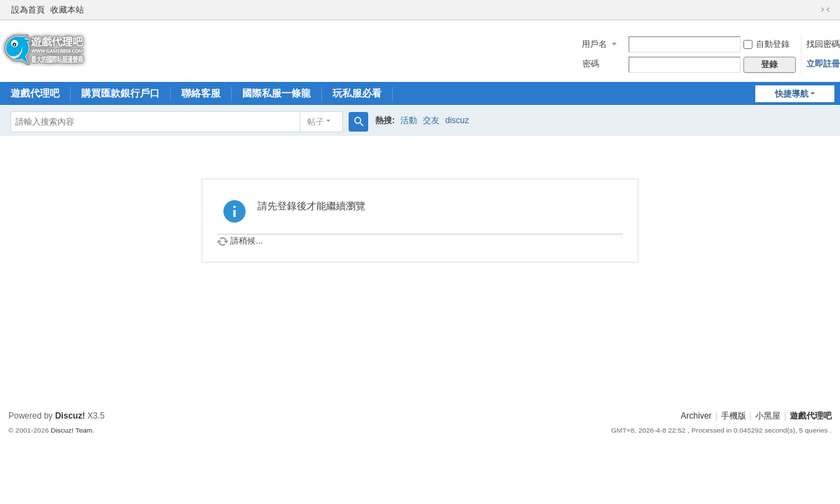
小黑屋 (768, 416)
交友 (431, 120)
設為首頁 (28, 10)
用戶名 (594, 44)
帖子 (316, 122)
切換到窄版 (825, 10)
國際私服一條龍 (276, 93)
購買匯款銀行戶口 (120, 93)
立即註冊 (823, 64)
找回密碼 (823, 44)
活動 (409, 120)
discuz (457, 120)
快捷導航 (792, 94)
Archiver (696, 416)
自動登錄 (766, 44)
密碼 (591, 64)
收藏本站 (67, 10)
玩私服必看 (357, 93)
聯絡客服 (201, 93)
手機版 (734, 416)
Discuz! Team (71, 430)
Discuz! (70, 416)
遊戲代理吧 (35, 93)
